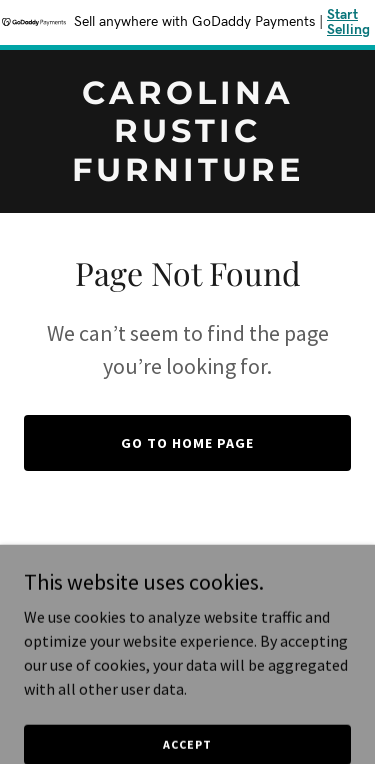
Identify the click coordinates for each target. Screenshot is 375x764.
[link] (187, 175)
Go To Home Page (187, 443)
